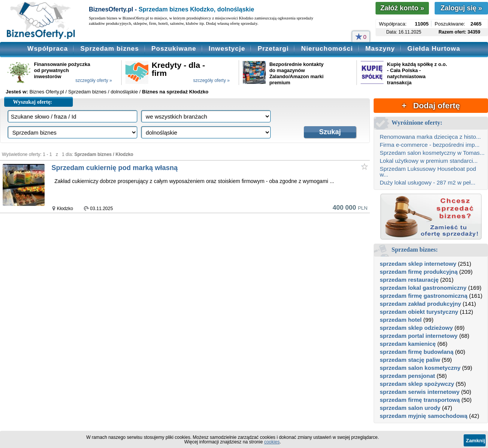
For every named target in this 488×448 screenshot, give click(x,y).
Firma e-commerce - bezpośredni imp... (430, 145)
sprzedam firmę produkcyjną (419, 272)
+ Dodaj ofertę (431, 105)
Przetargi (273, 49)
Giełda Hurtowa (434, 49)
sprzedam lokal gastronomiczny (423, 288)
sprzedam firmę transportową (420, 400)
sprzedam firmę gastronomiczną (424, 296)
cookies (272, 442)
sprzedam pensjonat (407, 376)
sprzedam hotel (401, 320)
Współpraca (48, 49)
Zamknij (475, 441)
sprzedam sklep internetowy (418, 264)
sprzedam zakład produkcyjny (420, 304)
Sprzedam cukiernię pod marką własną (115, 168)
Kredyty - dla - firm (178, 69)
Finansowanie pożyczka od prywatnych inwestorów (62, 70)
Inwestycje (227, 49)
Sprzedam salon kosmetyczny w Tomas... (432, 153)
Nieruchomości (327, 49)
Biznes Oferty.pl (47, 92)
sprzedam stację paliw (410, 360)
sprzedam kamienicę (408, 344)
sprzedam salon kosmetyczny (420, 368)
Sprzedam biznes (110, 49)
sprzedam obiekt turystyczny (419, 312)
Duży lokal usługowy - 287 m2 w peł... (428, 182)
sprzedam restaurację (409, 280)
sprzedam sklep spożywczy (417, 384)
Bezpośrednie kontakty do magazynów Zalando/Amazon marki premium (296, 73)
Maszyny (380, 49)
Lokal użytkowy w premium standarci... (429, 161)
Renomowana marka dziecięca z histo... (430, 137)
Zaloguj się (461, 8)
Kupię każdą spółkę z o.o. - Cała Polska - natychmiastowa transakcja (417, 73)
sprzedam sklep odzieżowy (416, 328)
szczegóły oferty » (94, 80)
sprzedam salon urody (410, 408)
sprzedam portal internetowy (419, 336)
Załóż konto (402, 8)
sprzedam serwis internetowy (420, 392)
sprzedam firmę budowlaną (417, 352)
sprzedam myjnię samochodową (424, 416)
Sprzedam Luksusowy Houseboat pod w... (428, 172)
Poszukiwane (174, 49)
